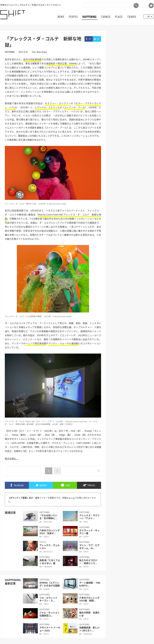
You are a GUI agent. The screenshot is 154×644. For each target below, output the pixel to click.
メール (72, 498)
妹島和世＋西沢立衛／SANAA (61, 63)
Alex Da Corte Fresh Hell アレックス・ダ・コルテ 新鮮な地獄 (53, 217)
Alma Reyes (42, 52)
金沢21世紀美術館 (32, 59)
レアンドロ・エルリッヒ (47, 107)
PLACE (119, 17)
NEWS (61, 17)
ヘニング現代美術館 (36, 343)
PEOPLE (73, 17)
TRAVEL (132, 17)
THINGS (106, 17)
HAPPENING (89, 17)
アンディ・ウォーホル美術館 (63, 343)
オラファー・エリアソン (58, 103)
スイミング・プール (75, 107)
